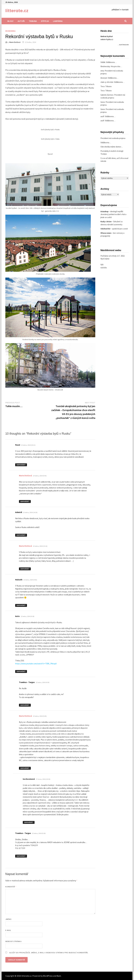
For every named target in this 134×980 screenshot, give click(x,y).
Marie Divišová (15, 42)
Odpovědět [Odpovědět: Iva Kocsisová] (29, 822)
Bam (59, 976)
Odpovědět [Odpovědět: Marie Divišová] (25, 501)
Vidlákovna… (111, 62)
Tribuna (33, 21)
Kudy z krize (106, 221)
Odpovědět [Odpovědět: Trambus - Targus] (25, 705)
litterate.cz (17, 11)
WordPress (48, 976)
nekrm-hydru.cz (107, 39)
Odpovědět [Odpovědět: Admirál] (21, 535)
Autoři (21, 21)
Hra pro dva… (116, 66)
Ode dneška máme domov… (112, 147)
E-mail (8, 930)
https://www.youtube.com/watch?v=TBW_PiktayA (36, 664)
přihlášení (116, 10)
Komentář (11, 887)
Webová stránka (13, 941)
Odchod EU (105, 229)
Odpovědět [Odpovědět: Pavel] (21, 465)
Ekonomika (10, 31)
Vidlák (103, 62)
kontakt (125, 10)
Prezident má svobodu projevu (113, 138)
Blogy (10, 21)
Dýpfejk (45, 21)
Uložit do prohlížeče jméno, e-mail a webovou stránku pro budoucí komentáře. (49, 953)
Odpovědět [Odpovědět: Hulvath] (21, 605)
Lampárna (58, 21)
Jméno (8, 919)
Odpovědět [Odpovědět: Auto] (21, 671)
